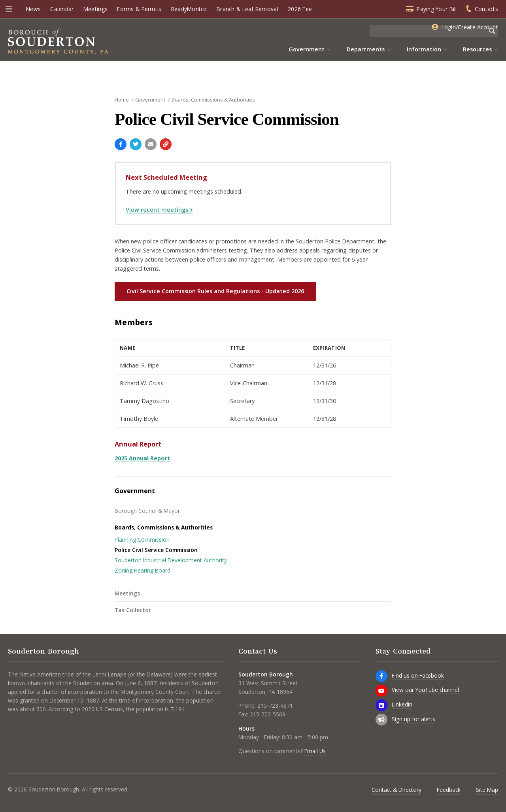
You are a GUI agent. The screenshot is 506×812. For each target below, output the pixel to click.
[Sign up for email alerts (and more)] (381, 720)
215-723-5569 (268, 714)
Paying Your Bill (437, 9)
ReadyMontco (189, 9)
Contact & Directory (396, 790)
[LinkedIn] (381, 705)
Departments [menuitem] (366, 49)
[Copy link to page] (166, 144)
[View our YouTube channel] (381, 691)
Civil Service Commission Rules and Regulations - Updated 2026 (215, 291)
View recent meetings (157, 210)
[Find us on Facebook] (381, 676)
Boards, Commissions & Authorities (164, 527)
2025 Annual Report (142, 458)
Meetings (95, 9)
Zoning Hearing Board (143, 570)
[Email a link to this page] (151, 144)
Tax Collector (133, 610)
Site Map (487, 790)
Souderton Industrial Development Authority (171, 560)
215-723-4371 (275, 706)
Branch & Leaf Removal (247, 9)
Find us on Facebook (418, 675)
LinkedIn (402, 704)
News (33, 9)
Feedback (449, 790)
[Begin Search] (492, 31)
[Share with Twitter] (136, 144)
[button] (9, 9)
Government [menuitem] (307, 49)
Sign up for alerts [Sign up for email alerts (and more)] (413, 719)
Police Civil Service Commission (156, 550)
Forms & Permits (139, 9)
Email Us (315, 751)
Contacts (486, 9)
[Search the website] (428, 31)
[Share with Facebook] (121, 144)
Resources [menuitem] (477, 49)
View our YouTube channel (425, 690)
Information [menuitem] (424, 49)
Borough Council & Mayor (147, 511)
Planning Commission (142, 540)
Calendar (62, 9)
